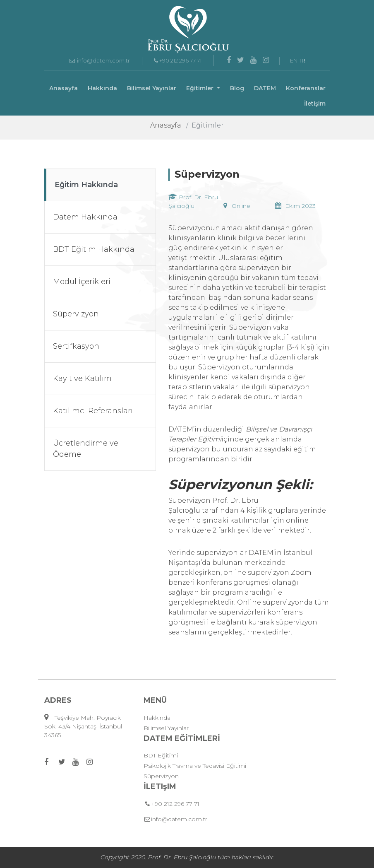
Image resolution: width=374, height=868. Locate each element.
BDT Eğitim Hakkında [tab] (94, 249)
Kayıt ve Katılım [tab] (82, 379)
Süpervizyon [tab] (76, 314)
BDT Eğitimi (161, 755)
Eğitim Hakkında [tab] (86, 185)
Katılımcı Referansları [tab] (93, 411)
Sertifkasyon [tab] (76, 346)
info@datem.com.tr (99, 60)
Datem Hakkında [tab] (85, 217)
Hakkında (102, 88)
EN (294, 60)
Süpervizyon (161, 776)
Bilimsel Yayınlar (152, 88)
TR (302, 60)
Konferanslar (306, 88)
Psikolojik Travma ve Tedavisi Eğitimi (195, 766)
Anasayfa (64, 88)
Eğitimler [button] (201, 88)
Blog (237, 88)
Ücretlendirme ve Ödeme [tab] (86, 449)
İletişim (315, 104)
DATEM (265, 88)
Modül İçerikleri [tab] (82, 282)
